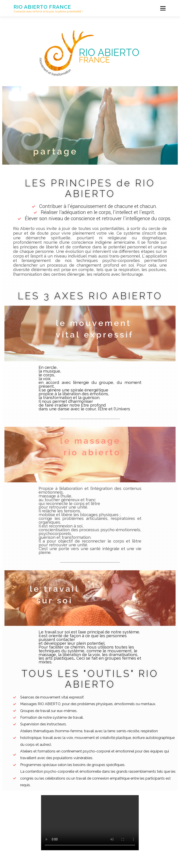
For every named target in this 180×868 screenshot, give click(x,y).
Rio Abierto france (42, 7)
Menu (163, 8)
